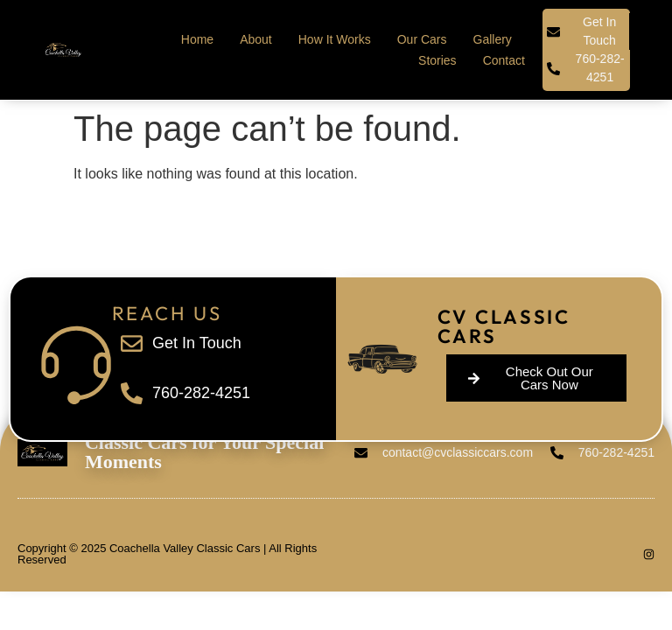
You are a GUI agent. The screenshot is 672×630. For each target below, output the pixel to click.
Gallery (493, 39)
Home (197, 39)
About (256, 39)
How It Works (335, 39)
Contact (504, 60)
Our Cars (422, 39)
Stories (437, 60)
